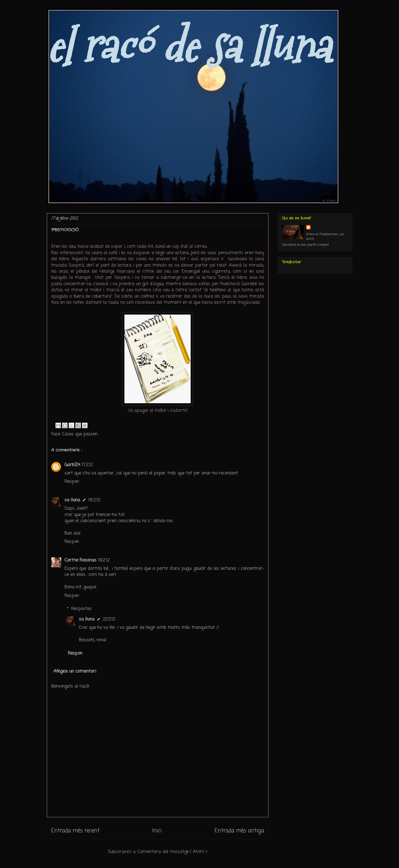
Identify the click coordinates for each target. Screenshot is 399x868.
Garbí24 (72, 465)
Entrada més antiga (239, 831)
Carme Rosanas (80, 560)
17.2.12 (87, 465)
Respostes (81, 609)
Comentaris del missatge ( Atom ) (172, 852)
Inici (157, 831)
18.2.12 (94, 500)
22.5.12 (109, 619)
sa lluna (72, 500)
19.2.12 (104, 560)
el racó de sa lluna (189, 46)
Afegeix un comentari (75, 672)
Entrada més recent (75, 831)
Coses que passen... (81, 434)
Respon (72, 482)
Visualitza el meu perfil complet (305, 245)
